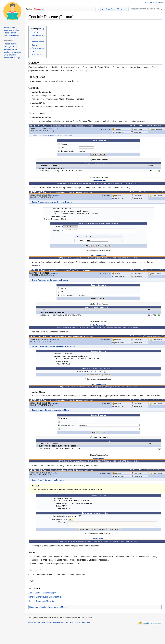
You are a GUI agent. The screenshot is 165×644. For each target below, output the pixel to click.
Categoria (34, 607)
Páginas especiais (11, 49)
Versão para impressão (13, 52)
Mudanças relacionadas (13, 47)
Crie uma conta (151, 3)
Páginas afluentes (11, 44)
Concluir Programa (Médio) (40, 601)
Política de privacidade (36, 622)
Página (29, 9)
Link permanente (10, 55)
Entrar (160, 3)
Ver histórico (122, 9)
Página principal (10, 27)
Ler (98, 9)
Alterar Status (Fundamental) (41, 593)
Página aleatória (10, 33)
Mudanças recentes (11, 30)
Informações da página (12, 58)
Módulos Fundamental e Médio (53, 607)
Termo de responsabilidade (80, 622)
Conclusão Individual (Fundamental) (44, 597)
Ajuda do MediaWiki (11, 36)
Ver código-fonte (108, 9)
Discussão (38, 9)
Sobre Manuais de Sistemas (57, 622)
